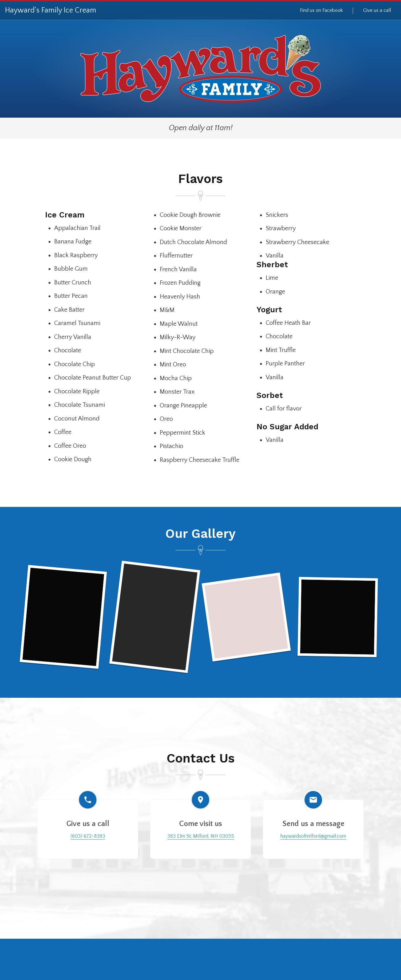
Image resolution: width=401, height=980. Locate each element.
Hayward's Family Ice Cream (51, 10)
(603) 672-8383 (88, 836)
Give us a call (377, 10)
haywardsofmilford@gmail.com (313, 836)
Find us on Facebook (321, 10)
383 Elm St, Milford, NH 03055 (201, 836)
